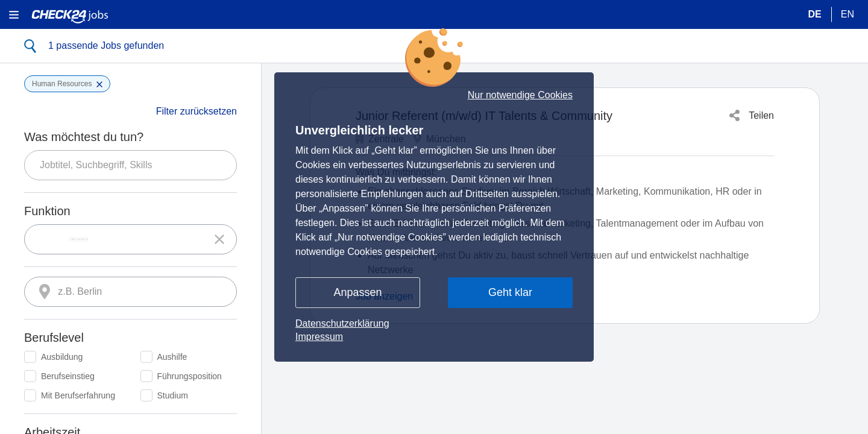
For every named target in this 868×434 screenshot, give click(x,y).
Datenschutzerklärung (342, 323)
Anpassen (357, 292)
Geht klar (510, 292)
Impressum (319, 337)
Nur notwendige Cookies (520, 95)
